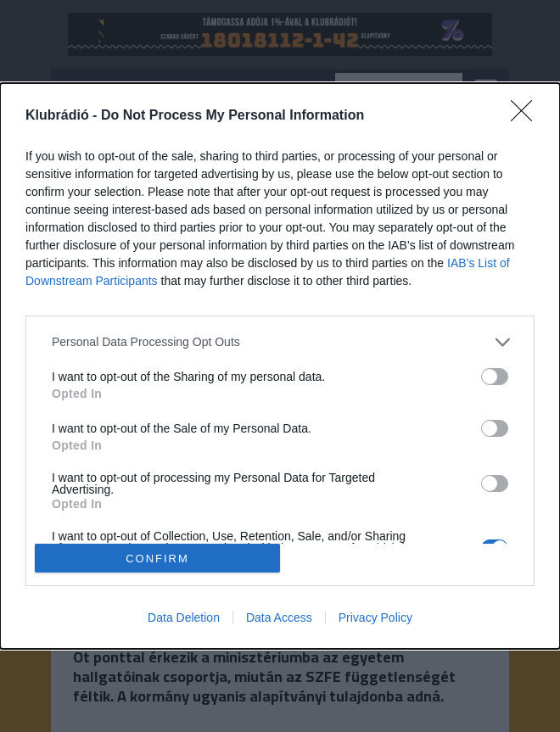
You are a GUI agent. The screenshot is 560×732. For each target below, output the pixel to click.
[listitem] (280, 342)
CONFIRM (157, 558)
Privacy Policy (375, 617)
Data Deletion (184, 617)
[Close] (527, 116)
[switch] (495, 377)
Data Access (279, 617)
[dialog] (280, 366)
